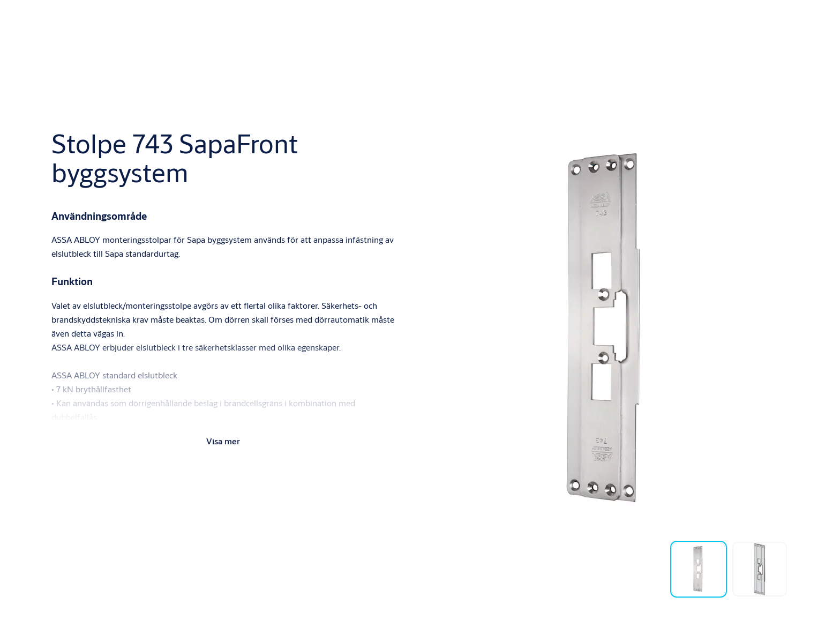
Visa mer (223, 441)
